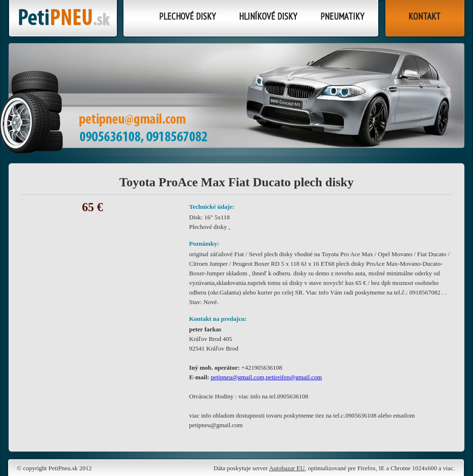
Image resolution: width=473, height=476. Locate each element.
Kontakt (424, 16)
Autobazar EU (287, 468)
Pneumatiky (342, 16)
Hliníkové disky (268, 16)
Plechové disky (187, 16)
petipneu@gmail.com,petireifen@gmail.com (266, 377)
